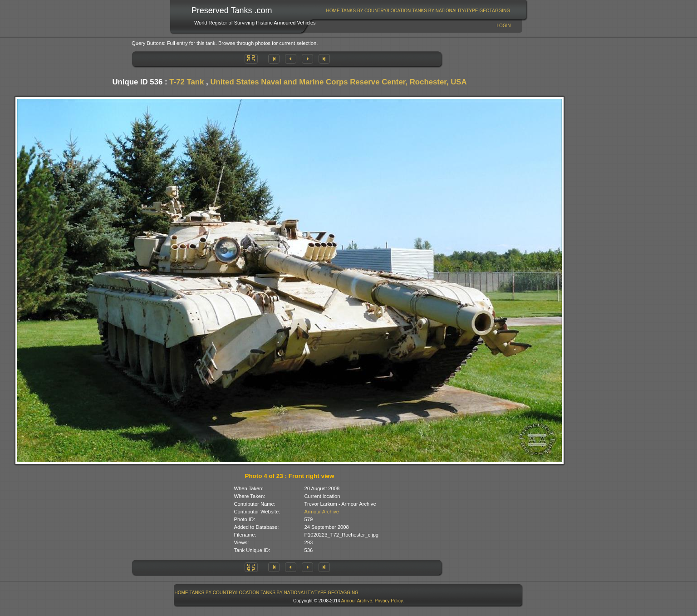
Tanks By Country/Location (376, 11)
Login (503, 26)
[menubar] (418, 11)
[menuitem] (333, 11)
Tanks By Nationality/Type (445, 11)
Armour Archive (322, 512)
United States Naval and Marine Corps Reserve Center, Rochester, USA (338, 82)
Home (333, 11)
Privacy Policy (389, 601)
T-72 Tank (187, 82)
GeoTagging (495, 11)
